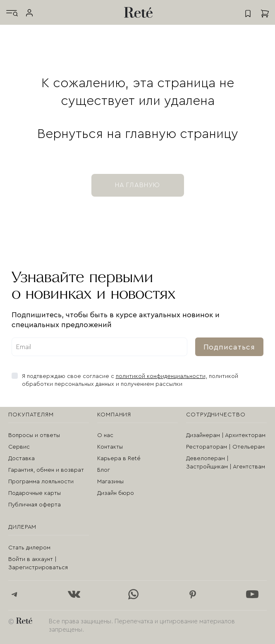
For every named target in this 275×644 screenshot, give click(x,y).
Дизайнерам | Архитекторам (226, 435)
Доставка (22, 459)
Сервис (19, 447)
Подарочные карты (35, 493)
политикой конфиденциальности (161, 376)
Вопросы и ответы (34, 435)
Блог (104, 470)
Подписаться (229, 347)
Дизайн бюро (116, 493)
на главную (138, 185)
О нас (105, 435)
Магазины (110, 482)
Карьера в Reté (119, 459)
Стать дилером (29, 548)
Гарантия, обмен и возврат (46, 470)
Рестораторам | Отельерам (225, 447)
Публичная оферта (35, 505)
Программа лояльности (41, 482)
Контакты (110, 447)
